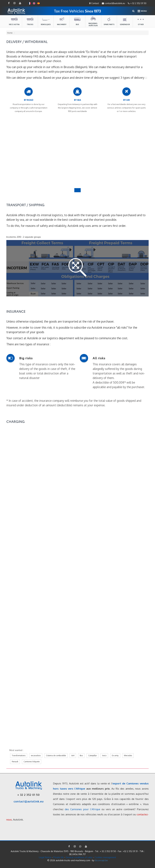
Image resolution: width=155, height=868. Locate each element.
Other (141, 21)
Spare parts (109, 21)
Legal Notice (45, 857)
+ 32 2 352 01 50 (137, 3)
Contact (94, 3)
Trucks (30, 21)
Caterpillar (92, 755)
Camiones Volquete (32, 762)
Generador (125, 21)
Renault (15, 762)
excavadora (36, 755)
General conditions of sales (79, 857)
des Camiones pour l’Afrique (82, 809)
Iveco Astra (14, 21)
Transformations (19, 755)
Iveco (104, 755)
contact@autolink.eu (113, 3)
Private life (59, 857)
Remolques (46, 21)
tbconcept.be (101, 860)
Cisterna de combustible (56, 755)
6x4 (73, 755)
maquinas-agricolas (93, 21)
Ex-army (115, 755)
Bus (77, 21)
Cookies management (105, 857)
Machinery (62, 21)
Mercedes (128, 755)
